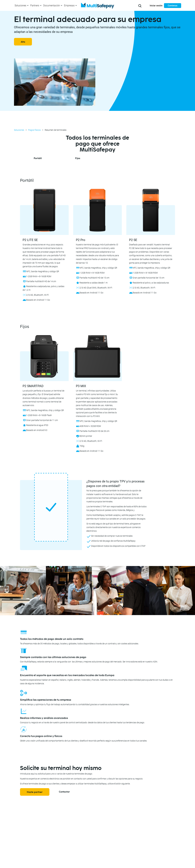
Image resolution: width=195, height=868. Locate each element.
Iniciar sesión (156, 6)
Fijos (78, 158)
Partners (35, 5)
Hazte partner (35, 792)
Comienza (173, 6)
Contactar (64, 792)
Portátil (38, 158)
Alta (23, 42)
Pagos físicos (34, 130)
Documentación (52, 5)
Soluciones (20, 5)
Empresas (69, 5)
